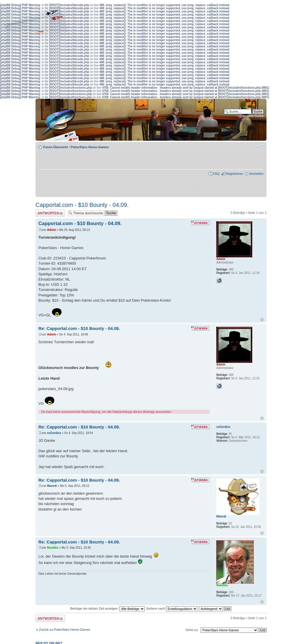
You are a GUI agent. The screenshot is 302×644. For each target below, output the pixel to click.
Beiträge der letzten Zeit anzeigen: (107, 608)
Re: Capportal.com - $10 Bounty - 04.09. (79, 328)
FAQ (216, 174)
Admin (52, 230)
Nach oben (262, 320)
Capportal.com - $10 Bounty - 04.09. (82, 205)
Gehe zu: (192, 630)
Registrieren (234, 174)
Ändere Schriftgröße (259, 146)
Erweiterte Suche (251, 116)
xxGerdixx (54, 433)
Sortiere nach (172, 608)
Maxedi (52, 486)
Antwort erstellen (50, 213)
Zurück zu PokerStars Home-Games (65, 630)
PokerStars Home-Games (90, 147)
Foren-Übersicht (56, 147)
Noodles (53, 548)
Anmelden (256, 174)
